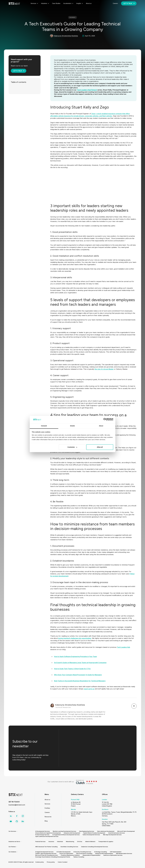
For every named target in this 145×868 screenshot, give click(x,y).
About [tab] (101, 426)
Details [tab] (73, 426)
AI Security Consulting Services (82, 852)
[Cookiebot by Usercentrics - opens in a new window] (105, 420)
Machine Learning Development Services (65, 831)
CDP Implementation (116, 852)
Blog (46, 821)
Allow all (100, 447)
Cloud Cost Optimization (66, 854)
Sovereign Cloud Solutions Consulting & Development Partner (53, 857)
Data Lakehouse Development (106, 831)
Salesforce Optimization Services (113, 855)
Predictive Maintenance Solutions (70, 855)
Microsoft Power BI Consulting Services (47, 855)
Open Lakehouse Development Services (47, 836)
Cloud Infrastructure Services (116, 833)
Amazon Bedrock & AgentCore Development (48, 833)
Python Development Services (91, 835)
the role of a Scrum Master (104, 369)
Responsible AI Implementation (92, 855)
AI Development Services (43, 831)
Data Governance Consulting (84, 854)
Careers (47, 812)
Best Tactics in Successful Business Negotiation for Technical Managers (80, 681)
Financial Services (40, 842)
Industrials (60, 842)
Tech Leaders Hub (123, 647)
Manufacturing (70, 842)
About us (47, 800)
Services (47, 804)
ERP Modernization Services (124, 854)
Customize (72, 447)
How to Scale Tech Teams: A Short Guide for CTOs (72, 669)
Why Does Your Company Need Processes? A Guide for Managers (78, 675)
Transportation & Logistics (106, 842)
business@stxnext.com (17, 805)
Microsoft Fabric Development (126, 831)
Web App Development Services (112, 835)
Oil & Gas (80, 842)
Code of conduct (63, 862)
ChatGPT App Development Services (46, 854)
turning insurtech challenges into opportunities (75, 638)
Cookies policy (40, 862)
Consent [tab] (44, 426)
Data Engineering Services (87, 831)
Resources (48, 817)
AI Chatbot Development (64, 852)
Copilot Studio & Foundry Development (94, 833)
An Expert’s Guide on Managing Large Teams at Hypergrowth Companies (80, 663)
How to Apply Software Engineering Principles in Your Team (75, 657)
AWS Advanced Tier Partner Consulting (46, 847)
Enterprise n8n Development (72, 833)
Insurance (51, 842)
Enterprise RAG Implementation (104, 854)
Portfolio (47, 808)
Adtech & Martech (90, 842)
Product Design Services (42, 835)
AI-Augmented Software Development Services (66, 835)
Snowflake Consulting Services (69, 847)
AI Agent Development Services (44, 852)
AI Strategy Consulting (101, 852)
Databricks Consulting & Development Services (95, 847)
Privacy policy (51, 862)
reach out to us (89, 689)
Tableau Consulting (79, 857)
